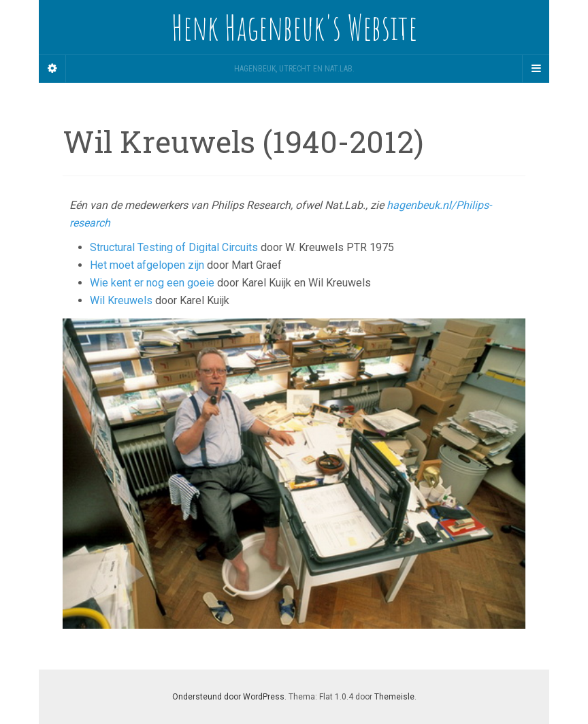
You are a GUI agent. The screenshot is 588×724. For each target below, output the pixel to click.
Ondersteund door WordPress (228, 697)
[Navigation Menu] (536, 69)
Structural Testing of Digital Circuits (174, 247)
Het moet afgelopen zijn (147, 265)
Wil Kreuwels (121, 300)
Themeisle (394, 697)
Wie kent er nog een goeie (152, 283)
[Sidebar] (52, 69)
